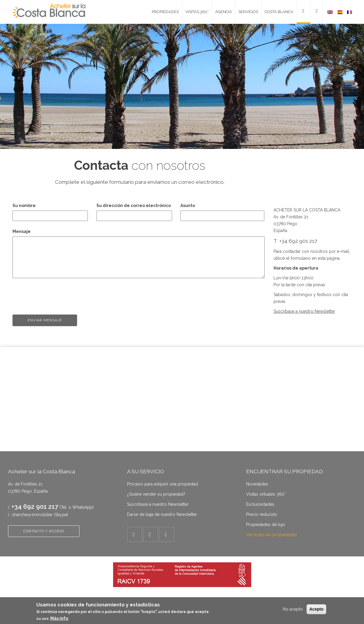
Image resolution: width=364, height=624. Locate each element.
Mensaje (22, 231)
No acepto (293, 609)
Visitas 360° (197, 12)
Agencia (224, 12)
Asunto (188, 206)
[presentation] (58, 294)
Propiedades (165, 12)
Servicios (248, 12)
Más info (59, 618)
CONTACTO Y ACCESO (44, 531)
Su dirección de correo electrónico (134, 206)
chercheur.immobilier (32, 515)
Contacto (301, 12)
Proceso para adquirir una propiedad (163, 484)
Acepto (316, 609)
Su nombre (24, 206)
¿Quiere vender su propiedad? (156, 494)
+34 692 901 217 (35, 506)
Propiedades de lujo (266, 525)
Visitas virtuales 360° (266, 494)
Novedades (257, 484)
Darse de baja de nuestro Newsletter (162, 514)
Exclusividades (260, 504)
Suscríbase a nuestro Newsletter (158, 504)
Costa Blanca (279, 12)
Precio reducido (262, 514)
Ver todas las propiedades (272, 535)
